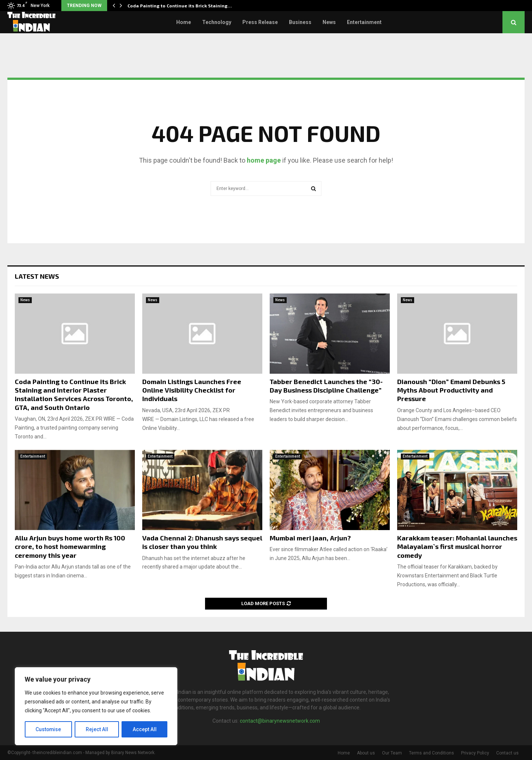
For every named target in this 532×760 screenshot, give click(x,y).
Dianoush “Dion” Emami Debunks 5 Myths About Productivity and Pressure (451, 390)
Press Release (260, 22)
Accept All (145, 729)
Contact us (507, 753)
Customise (49, 729)
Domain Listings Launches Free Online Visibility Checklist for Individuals (192, 390)
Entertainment (364, 22)
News (329, 22)
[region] (96, 706)
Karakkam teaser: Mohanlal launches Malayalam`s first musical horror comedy (457, 547)
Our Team (392, 753)
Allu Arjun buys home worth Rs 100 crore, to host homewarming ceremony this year (70, 547)
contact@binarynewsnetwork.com (280, 721)
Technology (217, 22)
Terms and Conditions (432, 753)
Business (300, 22)
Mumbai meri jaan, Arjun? (310, 538)
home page (264, 160)
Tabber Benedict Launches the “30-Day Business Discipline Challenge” (326, 386)
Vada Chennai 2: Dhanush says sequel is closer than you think (202, 542)
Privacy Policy (475, 753)
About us (366, 753)
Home (184, 22)
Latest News (37, 276)
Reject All (97, 729)
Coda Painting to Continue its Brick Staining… (180, 6)
